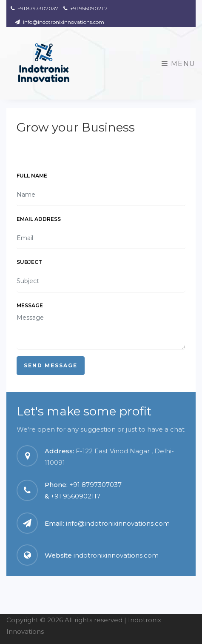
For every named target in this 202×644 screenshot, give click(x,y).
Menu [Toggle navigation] (179, 64)
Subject (29, 262)
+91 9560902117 (85, 8)
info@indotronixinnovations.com (60, 22)
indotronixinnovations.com (116, 555)
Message (30, 305)
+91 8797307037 (34, 8)
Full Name (32, 176)
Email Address (39, 219)
